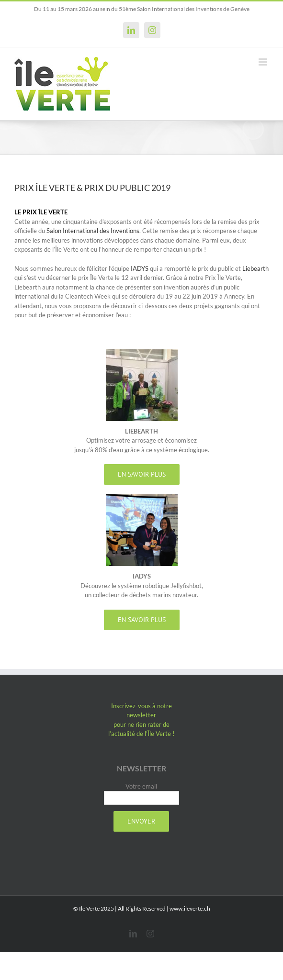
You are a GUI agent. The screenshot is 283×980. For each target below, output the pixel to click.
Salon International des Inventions (93, 231)
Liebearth (255, 268)
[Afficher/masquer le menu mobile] (264, 62)
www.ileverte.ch (190, 908)
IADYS (140, 268)
